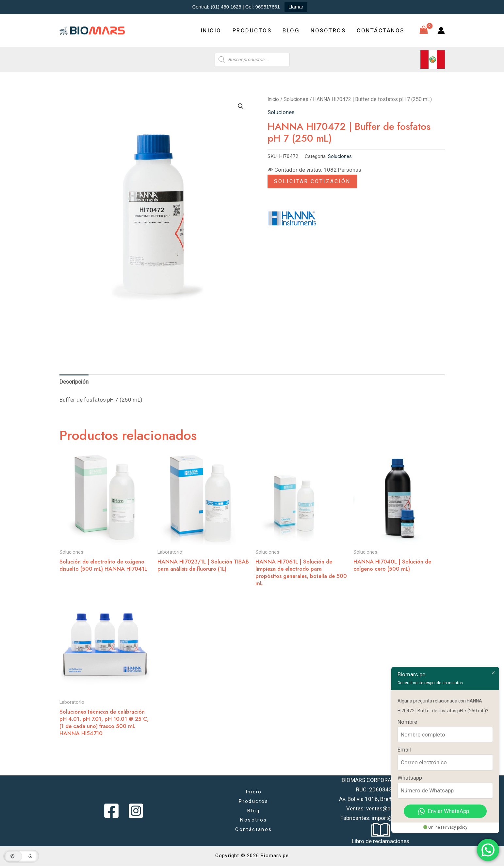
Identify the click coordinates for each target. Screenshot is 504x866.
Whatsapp (410, 778)
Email (404, 750)
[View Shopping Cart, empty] (424, 30)
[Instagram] (136, 811)
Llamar (296, 7)
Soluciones (296, 99)
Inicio (211, 30)
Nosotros (328, 30)
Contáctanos (381, 30)
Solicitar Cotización (312, 181)
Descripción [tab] (74, 382)
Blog (291, 30)
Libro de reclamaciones (381, 841)
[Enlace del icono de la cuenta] (441, 31)
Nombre (407, 722)
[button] (241, 106)
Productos (252, 30)
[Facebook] (111, 811)
